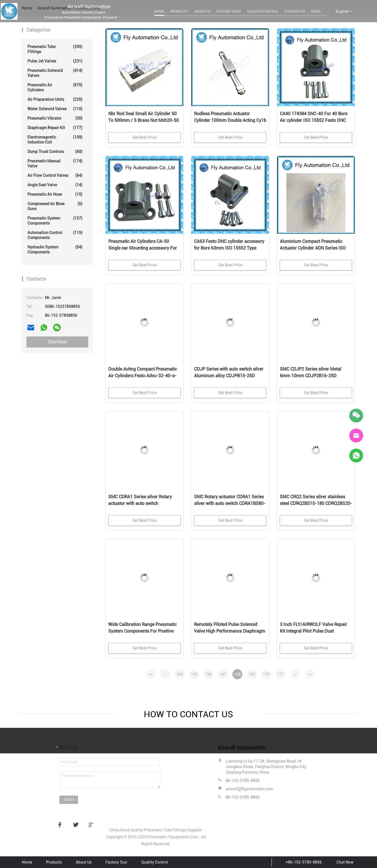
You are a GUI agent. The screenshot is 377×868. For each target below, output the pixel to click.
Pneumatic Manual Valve (55, 163)
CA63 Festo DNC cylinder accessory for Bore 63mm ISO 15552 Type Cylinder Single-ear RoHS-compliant (230, 248)
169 (252, 674)
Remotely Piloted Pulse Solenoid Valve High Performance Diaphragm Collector (230, 631)
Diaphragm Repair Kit (55, 128)
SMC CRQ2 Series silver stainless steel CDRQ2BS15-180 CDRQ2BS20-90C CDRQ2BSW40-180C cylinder (316, 503)
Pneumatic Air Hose (55, 194)
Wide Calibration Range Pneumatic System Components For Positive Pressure (142, 631)
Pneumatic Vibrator (55, 118)
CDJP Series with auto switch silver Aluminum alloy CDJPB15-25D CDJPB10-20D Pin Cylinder (229, 376)
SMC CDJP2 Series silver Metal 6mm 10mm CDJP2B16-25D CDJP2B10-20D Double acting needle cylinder (311, 376)
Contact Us (295, 11)
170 (266, 674)
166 (208, 674)
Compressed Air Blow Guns (55, 206)
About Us (202, 11)
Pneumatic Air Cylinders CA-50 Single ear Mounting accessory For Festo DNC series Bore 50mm (143, 248)
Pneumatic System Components (55, 221)
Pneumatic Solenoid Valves (55, 73)
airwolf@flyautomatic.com (249, 789)
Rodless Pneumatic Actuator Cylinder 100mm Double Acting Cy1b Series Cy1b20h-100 (230, 120)
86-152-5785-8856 (243, 781)
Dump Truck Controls (55, 152)
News (316, 11)
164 (180, 674)
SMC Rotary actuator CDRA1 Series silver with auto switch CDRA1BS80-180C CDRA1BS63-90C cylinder (230, 503)
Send (69, 800)
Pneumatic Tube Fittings (55, 49)
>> (310, 674)
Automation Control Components (55, 235)
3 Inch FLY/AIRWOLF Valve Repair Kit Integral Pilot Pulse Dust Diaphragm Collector (313, 631)
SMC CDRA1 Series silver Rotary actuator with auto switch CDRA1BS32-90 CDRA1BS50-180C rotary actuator (143, 504)
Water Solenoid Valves (55, 109)
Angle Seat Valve (55, 185)
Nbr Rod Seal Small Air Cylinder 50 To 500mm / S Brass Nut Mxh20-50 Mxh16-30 (144, 120)
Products (179, 11)
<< (151, 674)
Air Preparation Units (55, 99)
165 (194, 674)
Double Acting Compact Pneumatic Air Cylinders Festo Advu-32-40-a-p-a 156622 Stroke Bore (143, 376)
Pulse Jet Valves (55, 61)
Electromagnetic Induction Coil (55, 139)
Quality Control (263, 11)
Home (159, 11)
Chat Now (57, 342)
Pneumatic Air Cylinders (55, 87)
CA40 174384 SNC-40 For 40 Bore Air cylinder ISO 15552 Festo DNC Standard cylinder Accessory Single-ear (316, 121)
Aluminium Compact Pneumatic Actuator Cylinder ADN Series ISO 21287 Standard (313, 248)
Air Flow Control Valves (55, 175)
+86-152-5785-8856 (304, 862)
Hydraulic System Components (55, 249)
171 (281, 674)
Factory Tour (229, 11)
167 (223, 674)
